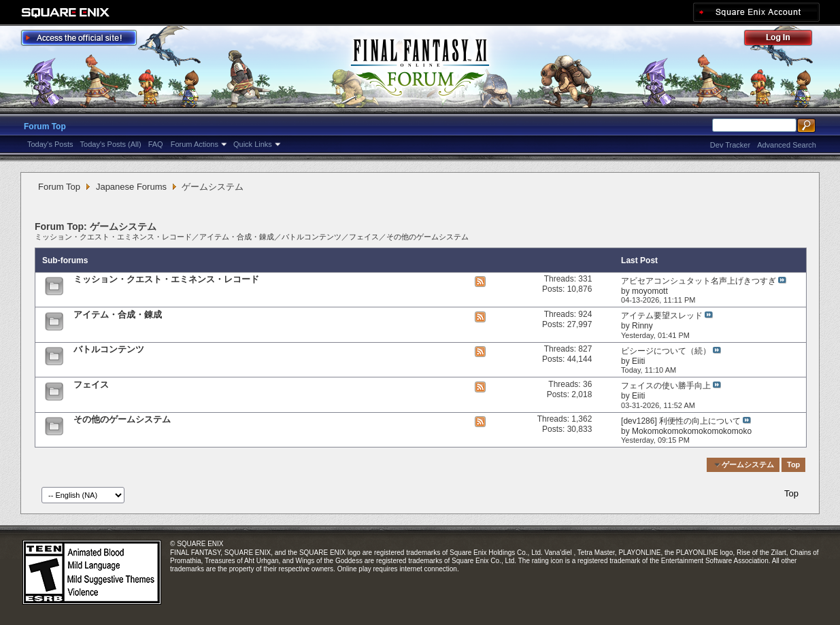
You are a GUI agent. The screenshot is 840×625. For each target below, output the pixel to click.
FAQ (156, 144)
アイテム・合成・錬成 (237, 237)
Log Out (785, 40)
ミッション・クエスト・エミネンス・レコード (113, 237)
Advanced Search (787, 145)
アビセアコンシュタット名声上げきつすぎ (699, 281)
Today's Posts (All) (111, 144)
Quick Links (253, 144)
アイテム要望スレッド (662, 316)
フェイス (364, 237)
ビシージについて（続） (666, 351)
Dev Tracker (730, 145)
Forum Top (45, 126)
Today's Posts (50, 144)
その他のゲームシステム (427, 237)
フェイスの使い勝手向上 (666, 386)
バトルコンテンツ (312, 237)
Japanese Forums (131, 187)
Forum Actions (195, 144)
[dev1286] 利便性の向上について (681, 421)
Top (793, 464)
